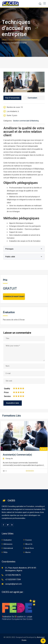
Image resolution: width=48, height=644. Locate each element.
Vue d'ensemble (12, 98)
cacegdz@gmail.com (13, 584)
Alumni (28, 552)
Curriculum (32, 98)
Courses (29, 540)
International (8, 548)
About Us (29, 544)
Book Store (30, 548)
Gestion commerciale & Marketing (26, 121)
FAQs (5, 552)
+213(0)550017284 (13, 579)
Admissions (8, 544)
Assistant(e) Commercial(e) (17, 455)
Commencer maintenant (14, 297)
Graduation (8, 540)
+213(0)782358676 (13, 575)
